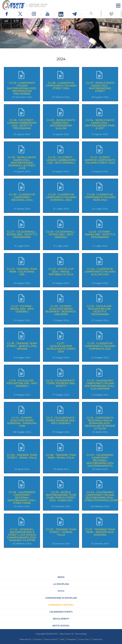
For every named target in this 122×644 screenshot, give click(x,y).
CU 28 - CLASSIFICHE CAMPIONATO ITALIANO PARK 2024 (100, 197)
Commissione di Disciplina (61, 598)
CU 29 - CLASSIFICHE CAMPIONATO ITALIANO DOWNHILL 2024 (61, 197)
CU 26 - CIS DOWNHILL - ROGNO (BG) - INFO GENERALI (61, 234)
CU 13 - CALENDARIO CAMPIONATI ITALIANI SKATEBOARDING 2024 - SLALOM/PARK (100, 385)
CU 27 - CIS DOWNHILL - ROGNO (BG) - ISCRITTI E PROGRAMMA (22, 234)
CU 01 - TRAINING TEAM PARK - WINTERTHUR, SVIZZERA (100, 532)
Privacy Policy (84, 639)
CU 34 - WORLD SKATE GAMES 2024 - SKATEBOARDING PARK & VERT (100, 124)
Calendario (38, 639)
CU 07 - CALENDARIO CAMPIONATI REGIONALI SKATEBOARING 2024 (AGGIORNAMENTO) (100, 460)
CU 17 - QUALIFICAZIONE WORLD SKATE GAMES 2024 (61, 347)
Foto (61, 591)
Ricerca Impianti (51, 639)
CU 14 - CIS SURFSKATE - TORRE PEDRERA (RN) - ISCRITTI (61, 383)
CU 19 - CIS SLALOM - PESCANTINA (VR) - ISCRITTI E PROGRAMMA (100, 310)
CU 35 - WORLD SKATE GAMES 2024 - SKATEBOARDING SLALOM (61, 124)
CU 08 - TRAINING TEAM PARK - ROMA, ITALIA (61, 456)
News (61, 577)
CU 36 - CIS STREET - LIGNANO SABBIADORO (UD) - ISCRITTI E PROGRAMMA (22, 124)
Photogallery (71, 639)
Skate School (61, 626)
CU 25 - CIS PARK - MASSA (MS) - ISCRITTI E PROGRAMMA (100, 234)
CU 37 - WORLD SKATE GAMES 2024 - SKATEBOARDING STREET (100, 87)
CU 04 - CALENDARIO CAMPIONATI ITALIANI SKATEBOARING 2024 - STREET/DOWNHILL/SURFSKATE (100, 496)
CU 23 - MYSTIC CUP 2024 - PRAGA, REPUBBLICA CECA (61, 272)
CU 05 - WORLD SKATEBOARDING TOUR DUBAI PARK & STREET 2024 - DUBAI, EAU (61, 496)
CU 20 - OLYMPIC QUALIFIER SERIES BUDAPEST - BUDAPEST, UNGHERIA (61, 310)
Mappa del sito (25, 639)
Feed (62, 639)
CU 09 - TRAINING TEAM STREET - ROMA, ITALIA (22, 456)
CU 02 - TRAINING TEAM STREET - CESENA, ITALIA (61, 532)
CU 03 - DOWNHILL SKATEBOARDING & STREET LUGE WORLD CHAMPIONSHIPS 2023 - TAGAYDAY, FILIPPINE (22, 535)
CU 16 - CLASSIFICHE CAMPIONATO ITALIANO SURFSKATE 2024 (100, 346)
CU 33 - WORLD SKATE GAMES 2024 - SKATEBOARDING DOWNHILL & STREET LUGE (22, 163)
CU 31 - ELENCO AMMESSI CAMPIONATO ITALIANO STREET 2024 (100, 160)
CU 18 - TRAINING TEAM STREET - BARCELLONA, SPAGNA (22, 346)
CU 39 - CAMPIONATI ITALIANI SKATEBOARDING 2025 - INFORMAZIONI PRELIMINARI (22, 88)
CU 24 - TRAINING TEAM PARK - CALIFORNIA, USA (22, 272)
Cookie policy (97, 639)
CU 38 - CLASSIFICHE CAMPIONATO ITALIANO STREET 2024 (61, 86)
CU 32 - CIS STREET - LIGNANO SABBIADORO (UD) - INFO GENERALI (61, 160)
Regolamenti (61, 619)
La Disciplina (61, 584)
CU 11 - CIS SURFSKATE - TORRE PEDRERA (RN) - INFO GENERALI (61, 421)
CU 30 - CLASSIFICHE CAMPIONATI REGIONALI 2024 (22, 197)
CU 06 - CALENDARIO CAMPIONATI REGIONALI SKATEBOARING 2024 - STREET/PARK (22, 498)
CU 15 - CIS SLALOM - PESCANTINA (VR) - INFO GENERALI (22, 383)
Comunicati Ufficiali (61, 605)
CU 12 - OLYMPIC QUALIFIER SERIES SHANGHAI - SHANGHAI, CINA (22, 422)
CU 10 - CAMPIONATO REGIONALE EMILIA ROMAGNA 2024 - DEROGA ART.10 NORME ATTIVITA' (100, 423)
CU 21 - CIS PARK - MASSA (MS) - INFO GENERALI (22, 309)
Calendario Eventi (61, 612)
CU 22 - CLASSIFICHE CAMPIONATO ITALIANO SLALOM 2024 (100, 272)
